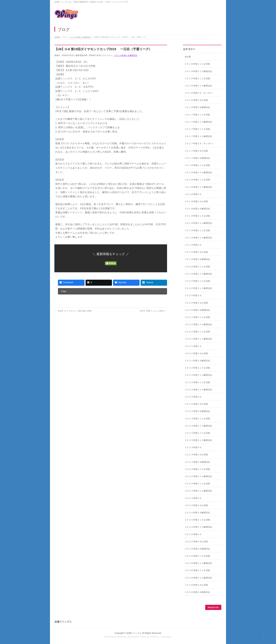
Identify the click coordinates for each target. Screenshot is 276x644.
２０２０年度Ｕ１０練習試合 (198, 274)
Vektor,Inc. (155, 637)
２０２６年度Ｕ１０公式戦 (197, 556)
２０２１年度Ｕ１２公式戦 (197, 332)
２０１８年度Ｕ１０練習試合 (198, 173)
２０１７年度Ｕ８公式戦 (196, 151)
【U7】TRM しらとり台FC (153, 311)
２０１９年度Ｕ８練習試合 (126, 55)
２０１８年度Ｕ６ (193, 194)
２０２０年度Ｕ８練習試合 (197, 310)
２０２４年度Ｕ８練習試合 (197, 513)
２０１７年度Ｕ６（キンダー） (199, 144)
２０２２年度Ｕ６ (193, 397)
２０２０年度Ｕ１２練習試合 (198, 288)
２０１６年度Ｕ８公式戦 (196, 100)
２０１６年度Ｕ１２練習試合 (198, 86)
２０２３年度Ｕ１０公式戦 (197, 419)
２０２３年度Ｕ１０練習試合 (198, 426)
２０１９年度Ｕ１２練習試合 (198, 238)
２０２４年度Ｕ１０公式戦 (197, 469)
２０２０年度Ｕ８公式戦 (196, 303)
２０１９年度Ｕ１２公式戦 (197, 230)
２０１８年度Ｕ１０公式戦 (197, 165)
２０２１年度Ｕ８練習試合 (197, 361)
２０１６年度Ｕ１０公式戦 (197, 64)
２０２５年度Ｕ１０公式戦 (197, 520)
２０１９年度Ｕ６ (193, 245)
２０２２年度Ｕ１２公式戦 (197, 382)
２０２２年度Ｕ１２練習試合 (198, 390)
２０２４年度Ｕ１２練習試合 (198, 491)
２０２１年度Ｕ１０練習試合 (198, 324)
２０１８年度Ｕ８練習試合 (197, 209)
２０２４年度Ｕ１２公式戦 (197, 484)
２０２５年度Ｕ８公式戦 (196, 542)
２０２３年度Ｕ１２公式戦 (197, 433)
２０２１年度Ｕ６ (193, 346)
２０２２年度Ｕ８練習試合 (197, 411)
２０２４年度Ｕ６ (193, 498)
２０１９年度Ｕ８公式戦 (196, 252)
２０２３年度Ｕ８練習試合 (197, 462)
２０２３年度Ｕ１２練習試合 (198, 440)
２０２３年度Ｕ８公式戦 (196, 455)
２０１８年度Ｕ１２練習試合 (198, 187)
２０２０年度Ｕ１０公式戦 (197, 267)
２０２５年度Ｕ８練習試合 (197, 549)
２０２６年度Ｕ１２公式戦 (197, 570)
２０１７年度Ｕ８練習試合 (197, 158)
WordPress (122, 637)
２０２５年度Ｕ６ (193, 534)
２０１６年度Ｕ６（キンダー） (199, 93)
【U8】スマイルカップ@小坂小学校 (73, 311)
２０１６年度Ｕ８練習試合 (197, 107)
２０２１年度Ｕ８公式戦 (196, 353)
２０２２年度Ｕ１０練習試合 (198, 375)
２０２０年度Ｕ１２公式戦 (197, 281)
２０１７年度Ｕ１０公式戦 (197, 115)
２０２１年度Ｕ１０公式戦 (197, 317)
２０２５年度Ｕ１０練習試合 (198, 527)
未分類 (188, 57)
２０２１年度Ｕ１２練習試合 (198, 339)
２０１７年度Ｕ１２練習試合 (198, 136)
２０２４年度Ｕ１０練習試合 (198, 476)
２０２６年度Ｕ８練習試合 (197, 592)
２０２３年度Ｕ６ (193, 447)
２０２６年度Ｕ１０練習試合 (198, 563)
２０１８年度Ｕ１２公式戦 (197, 180)
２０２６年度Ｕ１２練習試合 (198, 578)
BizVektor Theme (138, 637)
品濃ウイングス (134, 633)
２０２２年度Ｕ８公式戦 (196, 404)
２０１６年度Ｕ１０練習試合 (198, 71)
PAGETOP (213, 607)
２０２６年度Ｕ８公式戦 (196, 585)
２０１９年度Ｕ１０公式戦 (197, 216)
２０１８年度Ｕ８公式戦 (196, 201)
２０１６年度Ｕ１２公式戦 (197, 79)
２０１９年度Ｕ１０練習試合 (198, 223)
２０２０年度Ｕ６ (193, 295)
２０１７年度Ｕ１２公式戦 (197, 129)
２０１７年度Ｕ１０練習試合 (198, 122)
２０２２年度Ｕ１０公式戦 (197, 368)
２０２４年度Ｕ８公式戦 (196, 505)
